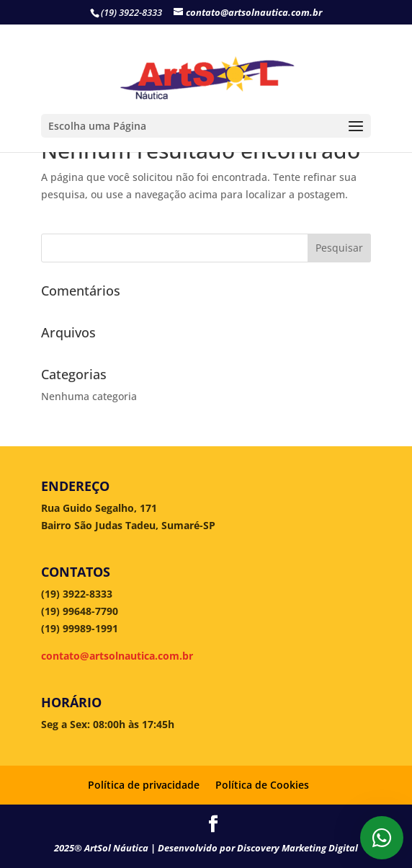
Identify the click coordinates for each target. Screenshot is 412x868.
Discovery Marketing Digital (297, 848)
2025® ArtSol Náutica (102, 848)
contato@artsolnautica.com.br (117, 656)
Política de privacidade (144, 785)
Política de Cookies (262, 785)
